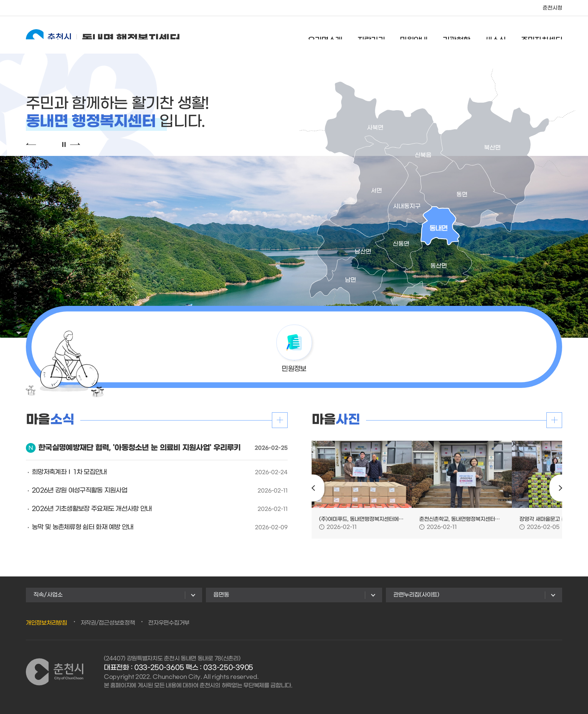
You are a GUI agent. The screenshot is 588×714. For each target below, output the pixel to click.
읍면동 (221, 595)
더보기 (280, 420)
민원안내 (414, 36)
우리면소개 (325, 36)
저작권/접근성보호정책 (108, 623)
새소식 (495, 36)
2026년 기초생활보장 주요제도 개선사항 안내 (92, 509)
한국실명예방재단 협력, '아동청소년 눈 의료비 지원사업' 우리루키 (139, 448)
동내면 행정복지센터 (103, 35)
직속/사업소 (48, 595)
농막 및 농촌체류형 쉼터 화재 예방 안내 (83, 527)
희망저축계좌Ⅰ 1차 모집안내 (69, 472)
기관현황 (456, 36)
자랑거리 (371, 36)
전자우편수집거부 (169, 623)
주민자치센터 (541, 36)
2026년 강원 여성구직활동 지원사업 (79, 491)
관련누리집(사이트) (416, 595)
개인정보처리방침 (46, 623)
